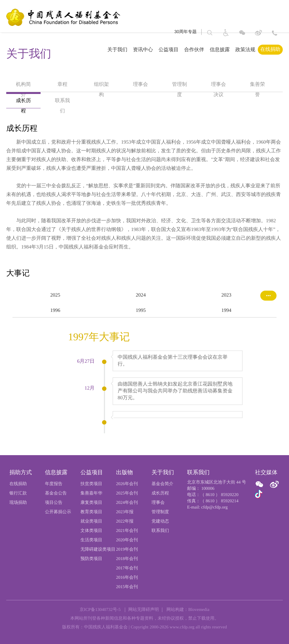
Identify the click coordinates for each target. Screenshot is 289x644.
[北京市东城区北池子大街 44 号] (217, 483)
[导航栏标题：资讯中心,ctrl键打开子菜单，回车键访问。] (138, 50)
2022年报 (125, 521)
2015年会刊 (127, 587)
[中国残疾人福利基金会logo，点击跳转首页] (63, 17)
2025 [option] (55, 295)
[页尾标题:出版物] (134, 473)
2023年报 (125, 512)
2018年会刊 (127, 559)
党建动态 (160, 521)
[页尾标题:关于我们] (169, 473)
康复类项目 (91, 503)
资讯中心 (143, 49)
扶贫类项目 (91, 484)
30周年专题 (185, 31)
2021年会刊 (127, 531)
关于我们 (117, 49)
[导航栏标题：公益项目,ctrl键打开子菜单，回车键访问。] (164, 50)
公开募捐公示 (58, 512)
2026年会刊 (127, 484)
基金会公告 (56, 493)
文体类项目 (91, 531)
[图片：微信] (242, 32)
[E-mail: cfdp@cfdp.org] (217, 508)
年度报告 (54, 484)
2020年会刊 (127, 540)
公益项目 (169, 49)
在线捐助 (270, 49)
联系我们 (160, 531)
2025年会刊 (127, 493)
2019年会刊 (127, 550)
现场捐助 (18, 503)
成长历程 (160, 493)
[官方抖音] (259, 495)
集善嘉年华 (91, 493)
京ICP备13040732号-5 (100, 610)
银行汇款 (18, 493)
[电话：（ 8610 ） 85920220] (217, 495)
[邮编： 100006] (217, 489)
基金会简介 (163, 484)
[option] (144, 195)
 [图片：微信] (259, 484)
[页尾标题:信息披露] (63, 473)
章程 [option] (62, 84)
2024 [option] (141, 295)
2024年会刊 (127, 503)
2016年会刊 (127, 578)
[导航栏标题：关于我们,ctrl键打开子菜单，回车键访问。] (112, 50)
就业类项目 (91, 521)
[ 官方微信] (261, 485)
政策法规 (245, 49)
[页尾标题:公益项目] (98, 473)
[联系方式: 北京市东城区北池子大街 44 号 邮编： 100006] (275, 32)
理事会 (158, 503)
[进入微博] (258, 34)
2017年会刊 (127, 568)
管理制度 (160, 512)
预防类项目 (91, 559)
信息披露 (220, 49)
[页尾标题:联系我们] (217, 473)
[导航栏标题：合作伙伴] (189, 50)
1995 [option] (141, 310)
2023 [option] (226, 295)
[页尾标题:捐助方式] (27, 473)
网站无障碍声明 (144, 610)
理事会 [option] (140, 84)
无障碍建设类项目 (98, 550)
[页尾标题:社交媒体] (269, 473)
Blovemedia (199, 610)
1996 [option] (55, 310)
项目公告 (54, 503)
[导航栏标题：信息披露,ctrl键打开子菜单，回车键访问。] (215, 50)
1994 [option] (226, 310)
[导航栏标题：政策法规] (240, 50)
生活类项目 (91, 540)
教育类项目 (91, 512)
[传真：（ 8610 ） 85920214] (217, 501)
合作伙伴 (194, 49)
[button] (210, 32)
